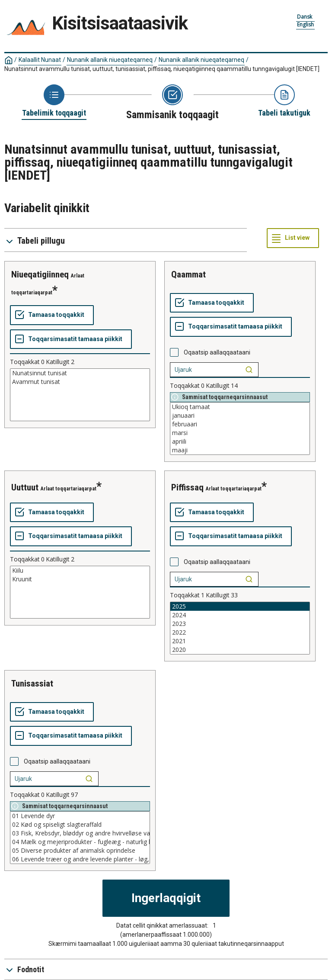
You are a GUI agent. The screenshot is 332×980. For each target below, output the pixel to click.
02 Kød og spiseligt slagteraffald (80, 825)
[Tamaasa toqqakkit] (52, 315)
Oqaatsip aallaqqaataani (217, 352)
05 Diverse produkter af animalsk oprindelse (80, 851)
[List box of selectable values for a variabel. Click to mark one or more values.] (80, 395)
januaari (240, 416)
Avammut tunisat (80, 382)
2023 (240, 624)
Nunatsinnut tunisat (80, 373)
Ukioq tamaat (240, 407)
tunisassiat (32, 683)
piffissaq (187, 487)
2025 (240, 606)
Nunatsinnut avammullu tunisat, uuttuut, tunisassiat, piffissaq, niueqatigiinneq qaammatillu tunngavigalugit (162, 69)
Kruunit (80, 579)
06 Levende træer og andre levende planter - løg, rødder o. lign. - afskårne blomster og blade (80, 859)
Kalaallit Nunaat (40, 60)
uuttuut (25, 487)
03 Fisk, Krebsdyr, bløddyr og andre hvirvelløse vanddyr (80, 833)
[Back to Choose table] (54, 101)
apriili (240, 442)
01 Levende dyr (80, 816)
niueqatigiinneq (40, 274)
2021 (240, 641)
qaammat (188, 274)
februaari (240, 424)
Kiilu (80, 571)
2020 (240, 650)
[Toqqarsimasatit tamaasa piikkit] (71, 339)
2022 (240, 632)
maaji (240, 450)
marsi (240, 433)
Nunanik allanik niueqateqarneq (110, 60)
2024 (240, 615)
